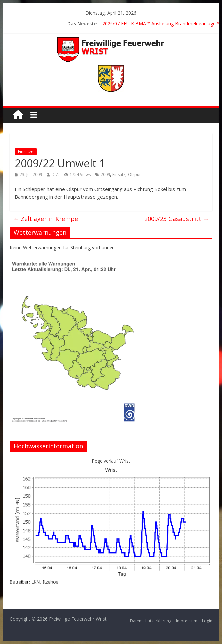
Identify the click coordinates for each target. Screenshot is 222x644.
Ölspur (135, 174)
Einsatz (119, 174)
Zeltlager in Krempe (45, 219)
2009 (105, 174)
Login (207, 621)
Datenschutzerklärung (151, 621)
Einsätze (26, 151)
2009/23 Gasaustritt (177, 219)
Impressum (187, 621)
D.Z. (55, 174)
